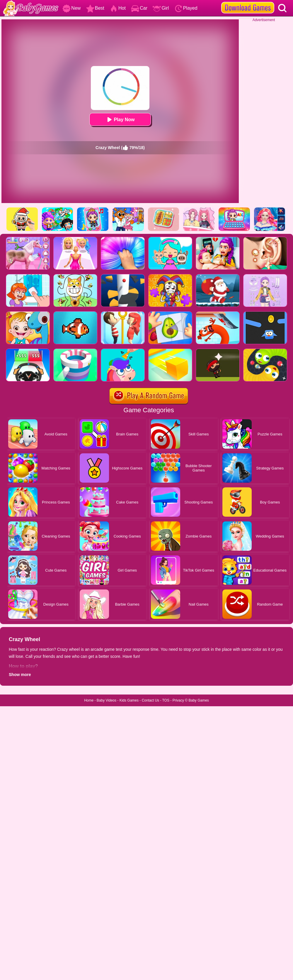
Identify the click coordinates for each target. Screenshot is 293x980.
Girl (161, 8)
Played (186, 8)
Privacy (178, 700)
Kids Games (129, 700)
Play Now (120, 120)
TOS (166, 700)
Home (89, 700)
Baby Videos (107, 700)
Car (139, 8)
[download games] (248, 2)
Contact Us (150, 700)
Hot (118, 8)
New (71, 8)
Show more (20, 675)
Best (95, 8)
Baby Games (199, 700)
